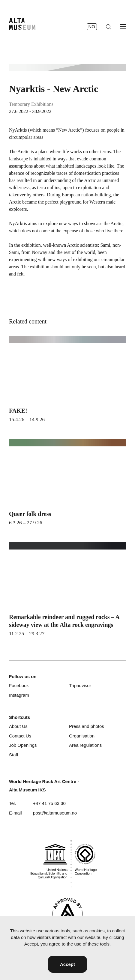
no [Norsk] (92, 27)
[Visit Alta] (67, 914)
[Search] (108, 27)
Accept (67, 964)
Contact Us (20, 736)
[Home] (22, 24)
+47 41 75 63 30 (49, 803)
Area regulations (85, 745)
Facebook (19, 685)
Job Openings (23, 745)
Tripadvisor (80, 685)
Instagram (19, 695)
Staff (14, 755)
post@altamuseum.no (55, 813)
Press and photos (87, 726)
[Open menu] (123, 27)
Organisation (82, 736)
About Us (18, 726)
